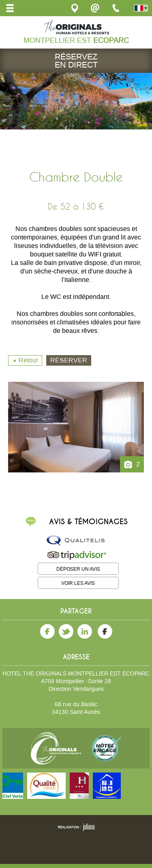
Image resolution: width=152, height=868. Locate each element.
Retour (28, 360)
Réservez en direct (76, 61)
